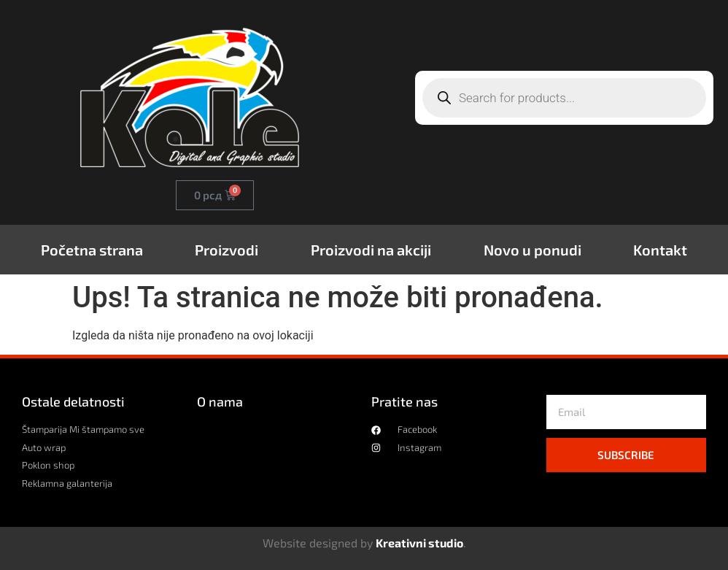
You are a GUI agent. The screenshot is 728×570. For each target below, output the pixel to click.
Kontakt (660, 250)
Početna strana (92, 250)
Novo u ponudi (533, 250)
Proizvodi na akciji (371, 250)
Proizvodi (226, 250)
